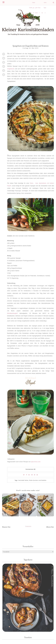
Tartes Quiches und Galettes (38, 480)
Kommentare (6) (31, 469)
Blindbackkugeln (12, 313)
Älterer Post (50, 527)
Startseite (28, 526)
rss (42, 13)
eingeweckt (11, 69)
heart (39, 9)
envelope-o (45, 3)
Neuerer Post (6, 527)
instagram (34, 3)
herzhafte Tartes (23, 480)
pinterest (36, 9)
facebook (31, 9)
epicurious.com (36, 462)
